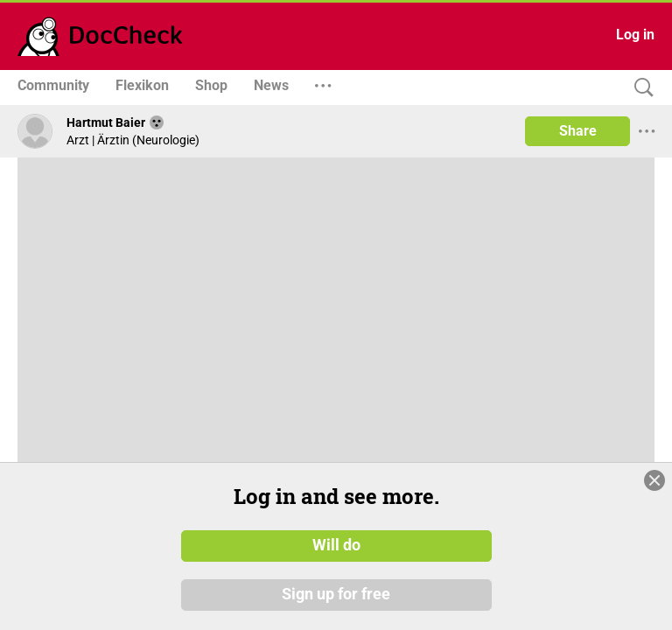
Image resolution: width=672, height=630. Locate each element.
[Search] (640, 88)
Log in (635, 35)
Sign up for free (336, 594)
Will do (336, 545)
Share (578, 131)
